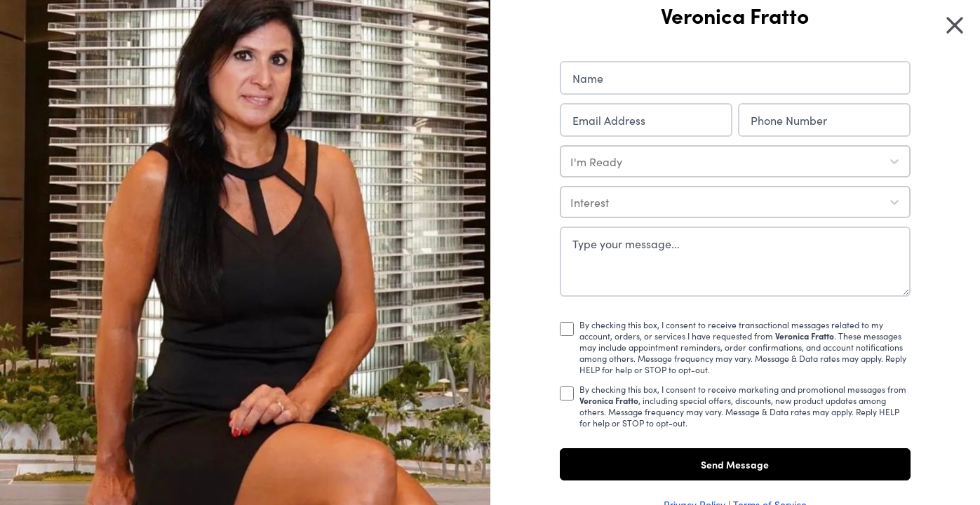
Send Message (735, 464)
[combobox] (572, 161)
